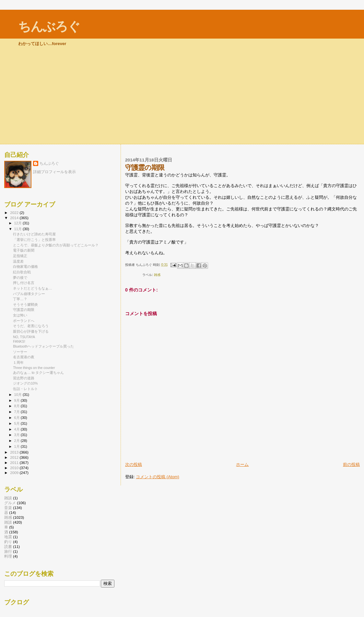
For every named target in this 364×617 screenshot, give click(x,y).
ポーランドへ (24, 321)
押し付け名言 (24, 283)
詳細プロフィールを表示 (54, 172)
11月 (18, 229)
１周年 (18, 362)
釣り (8, 542)
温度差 (18, 261)
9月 (18, 400)
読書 (8, 546)
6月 (18, 418)
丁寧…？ (20, 299)
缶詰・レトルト (25, 389)
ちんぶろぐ (49, 26)
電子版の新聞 (24, 250)
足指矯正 (20, 256)
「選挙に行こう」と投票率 (34, 240)
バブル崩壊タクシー (29, 294)
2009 (15, 473)
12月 (18, 223)
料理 (8, 556)
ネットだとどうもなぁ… (33, 288)
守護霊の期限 (24, 310)
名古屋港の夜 (24, 357)
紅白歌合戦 (22, 272)
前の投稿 (351, 464)
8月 (18, 406)
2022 (15, 213)
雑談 (8, 498)
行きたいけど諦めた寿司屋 (34, 234)
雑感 (157, 275)
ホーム (242, 464)
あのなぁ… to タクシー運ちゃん (38, 373)
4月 (18, 429)
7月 (18, 412)
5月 (18, 423)
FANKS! (19, 341)
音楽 (8, 508)
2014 (15, 218)
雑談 (8, 522)
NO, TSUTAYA (24, 337)
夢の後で (20, 278)
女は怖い (20, 315)
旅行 (8, 551)
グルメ (10, 503)
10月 (18, 395)
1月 (18, 446)
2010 (15, 468)
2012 (15, 457)
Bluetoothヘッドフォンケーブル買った (43, 346)
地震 (8, 537)
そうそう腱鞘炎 (25, 304)
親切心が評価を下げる (31, 331)
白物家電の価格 (25, 267)
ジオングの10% (25, 383)
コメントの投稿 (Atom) (158, 477)
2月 (18, 441)
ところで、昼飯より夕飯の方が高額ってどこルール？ (56, 245)
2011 (15, 463)
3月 (18, 435)
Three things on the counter (34, 368)
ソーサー (20, 352)
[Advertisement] (182, 95)
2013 (15, 452)
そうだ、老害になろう (31, 326)
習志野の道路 (24, 378)
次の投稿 (134, 464)
